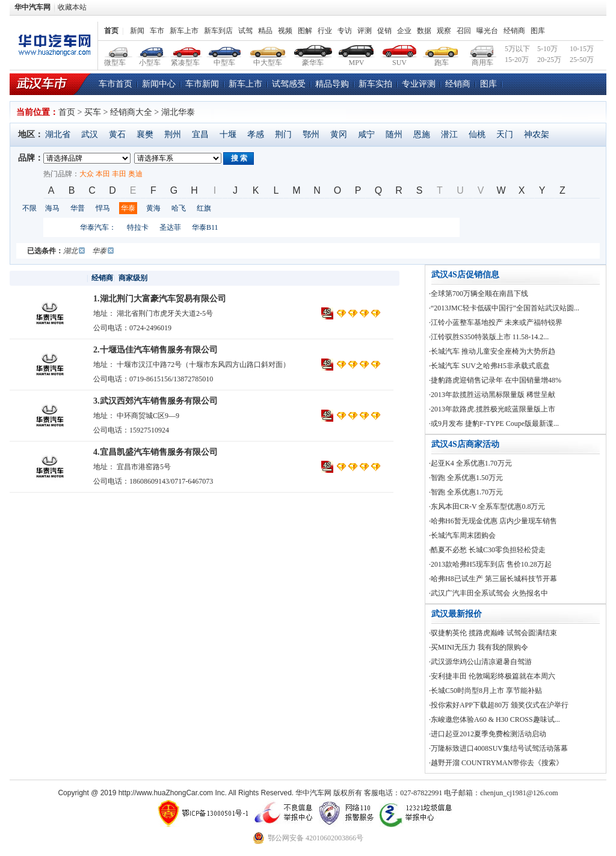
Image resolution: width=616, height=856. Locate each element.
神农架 (537, 134)
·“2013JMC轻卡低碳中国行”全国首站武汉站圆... (504, 308)
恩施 (422, 134)
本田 (103, 174)
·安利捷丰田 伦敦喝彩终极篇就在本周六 (492, 676)
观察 (444, 31)
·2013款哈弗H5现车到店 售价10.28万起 (490, 564)
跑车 (442, 50)
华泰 (128, 208)
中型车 (225, 50)
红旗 (204, 208)
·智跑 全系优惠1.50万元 (466, 478)
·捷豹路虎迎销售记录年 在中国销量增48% (495, 380)
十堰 (228, 134)
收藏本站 (72, 7)
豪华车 (313, 50)
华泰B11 (205, 227)
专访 (345, 31)
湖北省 (58, 134)
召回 (464, 31)
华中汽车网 (32, 7)
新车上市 (184, 31)
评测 (365, 31)
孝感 (256, 134)
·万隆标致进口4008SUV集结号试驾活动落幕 (498, 748)
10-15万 (582, 49)
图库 (538, 31)
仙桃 (477, 134)
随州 (394, 134)
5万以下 (517, 49)
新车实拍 (375, 84)
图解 (305, 31)
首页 (111, 31)
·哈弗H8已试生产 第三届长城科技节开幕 (493, 579)
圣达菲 (170, 227)
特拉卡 (138, 227)
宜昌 (200, 134)
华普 (78, 208)
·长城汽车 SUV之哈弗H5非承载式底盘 (489, 366)
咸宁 (366, 134)
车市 (157, 31)
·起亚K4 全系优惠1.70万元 (470, 463)
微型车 (115, 50)
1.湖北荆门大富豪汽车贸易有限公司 (160, 299)
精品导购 (332, 84)
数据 (424, 31)
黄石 (117, 134)
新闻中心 (159, 84)
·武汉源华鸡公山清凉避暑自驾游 (480, 662)
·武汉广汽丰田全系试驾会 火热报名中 (488, 593)
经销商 (514, 31)
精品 (265, 31)
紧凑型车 (186, 50)
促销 (384, 31)
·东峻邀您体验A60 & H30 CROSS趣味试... (494, 719)
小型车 (150, 50)
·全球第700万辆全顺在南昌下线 (479, 294)
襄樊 (145, 134)
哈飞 (179, 208)
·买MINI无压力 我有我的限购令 (479, 647)
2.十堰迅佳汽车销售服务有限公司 (156, 350)
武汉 (90, 134)
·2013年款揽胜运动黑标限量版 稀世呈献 (492, 395)
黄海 (153, 208)
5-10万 (547, 49)
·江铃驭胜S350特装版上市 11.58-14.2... (489, 337)
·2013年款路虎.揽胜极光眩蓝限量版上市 (492, 409)
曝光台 (487, 31)
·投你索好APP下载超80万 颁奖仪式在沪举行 (499, 705)
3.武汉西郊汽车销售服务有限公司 (156, 401)
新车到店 (218, 31)
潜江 (449, 134)
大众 (87, 174)
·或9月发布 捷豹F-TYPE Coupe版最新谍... (494, 423)
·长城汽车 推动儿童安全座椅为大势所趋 (492, 351)
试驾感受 (289, 84)
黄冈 (339, 134)
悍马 (103, 208)
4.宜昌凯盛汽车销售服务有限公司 (156, 452)
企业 (404, 31)
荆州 (173, 134)
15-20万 (517, 60)
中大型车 (268, 50)
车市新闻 (202, 84)
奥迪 (135, 174)
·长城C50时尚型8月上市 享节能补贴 (485, 691)
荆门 (283, 134)
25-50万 (582, 60)
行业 (325, 31)
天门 (505, 134)
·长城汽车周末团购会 (462, 535)
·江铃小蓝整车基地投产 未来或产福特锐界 (496, 322)
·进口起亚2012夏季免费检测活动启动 (488, 734)
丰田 (119, 174)
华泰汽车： (98, 227)
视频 (285, 31)
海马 (52, 208)
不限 (29, 208)
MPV (356, 50)
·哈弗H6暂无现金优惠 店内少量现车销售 (493, 521)
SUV (400, 50)
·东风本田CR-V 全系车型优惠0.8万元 (487, 507)
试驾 (245, 31)
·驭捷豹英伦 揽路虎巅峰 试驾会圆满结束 (493, 633)
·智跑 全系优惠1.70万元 (466, 492)
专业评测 (419, 84)
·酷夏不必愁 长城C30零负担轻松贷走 (487, 550)
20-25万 (549, 60)
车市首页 (115, 84)
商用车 (482, 50)
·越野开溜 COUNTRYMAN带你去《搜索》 (496, 763)
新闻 (137, 31)
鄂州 (311, 134)
